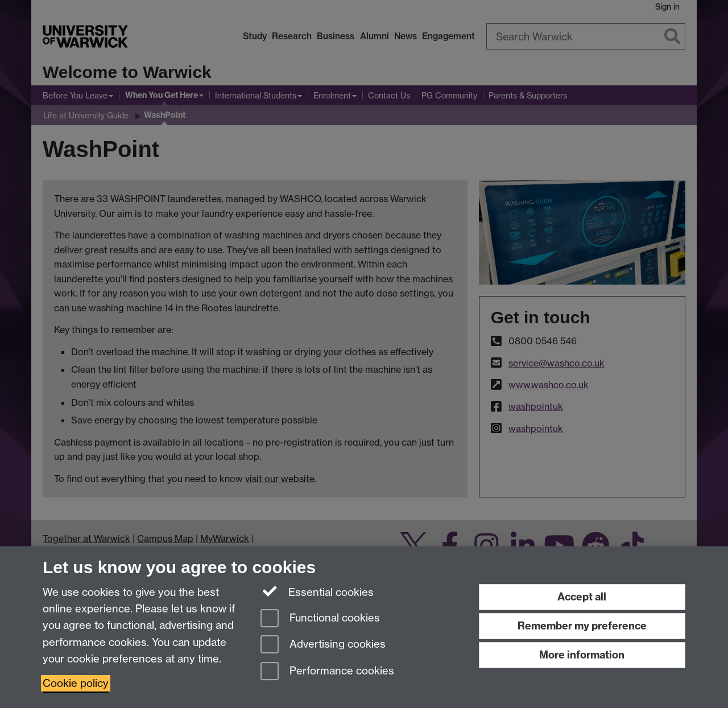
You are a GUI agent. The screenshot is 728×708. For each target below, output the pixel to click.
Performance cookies (327, 672)
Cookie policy (76, 683)
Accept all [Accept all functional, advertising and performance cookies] (582, 597)
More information (582, 655)
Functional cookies (320, 619)
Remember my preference (582, 626)
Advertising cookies (323, 645)
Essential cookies (317, 591)
